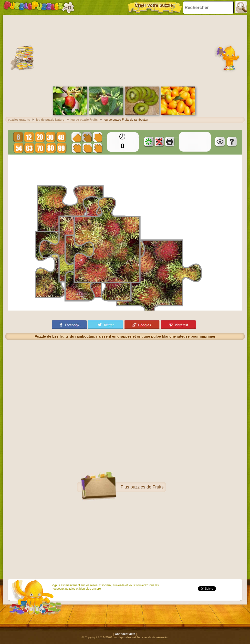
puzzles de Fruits (147, 487)
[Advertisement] (125, 50)
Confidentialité (125, 634)
